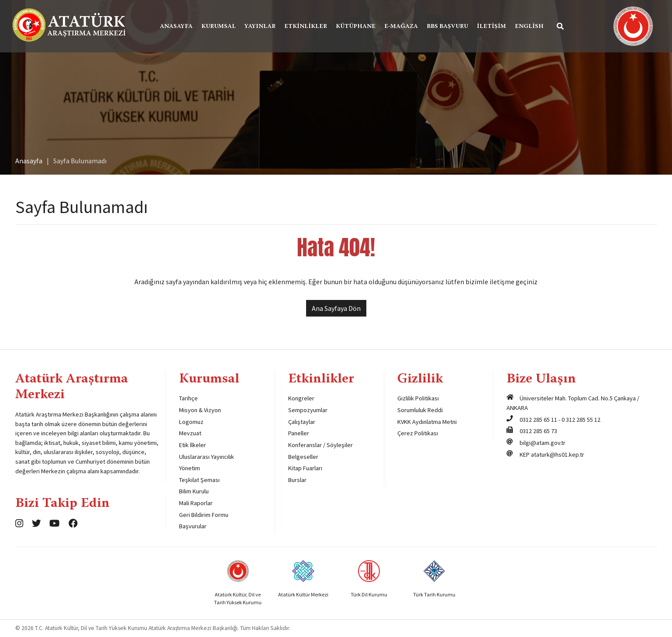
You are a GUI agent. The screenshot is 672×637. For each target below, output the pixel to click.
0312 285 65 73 (538, 431)
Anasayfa (176, 27)
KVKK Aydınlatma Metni (427, 422)
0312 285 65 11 (538, 420)
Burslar (297, 480)
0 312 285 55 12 (581, 420)
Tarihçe (188, 398)
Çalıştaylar (302, 422)
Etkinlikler (306, 27)
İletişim (491, 27)
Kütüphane (356, 27)
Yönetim (190, 468)
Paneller (299, 433)
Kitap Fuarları (305, 468)
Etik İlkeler (193, 445)
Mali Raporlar (196, 503)
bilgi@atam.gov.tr (543, 443)
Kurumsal (219, 27)
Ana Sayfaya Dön (336, 308)
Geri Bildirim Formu (204, 515)
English (529, 27)
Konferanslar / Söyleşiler (320, 445)
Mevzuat (190, 433)
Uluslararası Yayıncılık (207, 457)
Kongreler (301, 398)
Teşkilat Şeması (199, 480)
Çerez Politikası (418, 433)
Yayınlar (260, 27)
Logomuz (191, 422)
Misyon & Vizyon (200, 410)
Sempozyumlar (308, 410)
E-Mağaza (401, 27)
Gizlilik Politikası (418, 398)
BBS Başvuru (447, 27)
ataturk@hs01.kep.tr (558, 455)
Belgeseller (303, 457)
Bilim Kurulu (194, 491)
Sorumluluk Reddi (420, 410)
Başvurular (193, 526)
